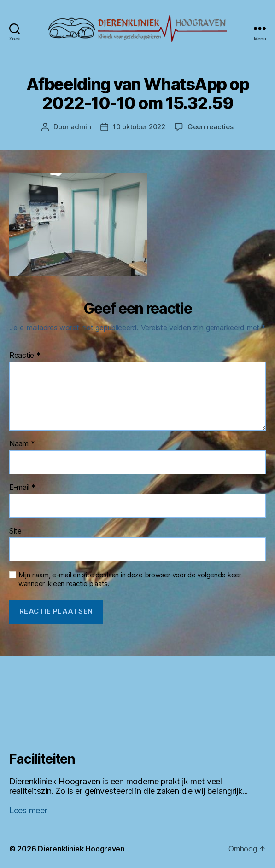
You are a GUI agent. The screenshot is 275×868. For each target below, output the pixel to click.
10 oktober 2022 (139, 127)
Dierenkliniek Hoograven (81, 849)
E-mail (22, 488)
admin (81, 127)
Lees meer (28, 810)
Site (15, 531)
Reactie (25, 356)
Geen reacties (211, 127)
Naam (22, 444)
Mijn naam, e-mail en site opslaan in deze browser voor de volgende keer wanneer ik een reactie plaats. (130, 579)
